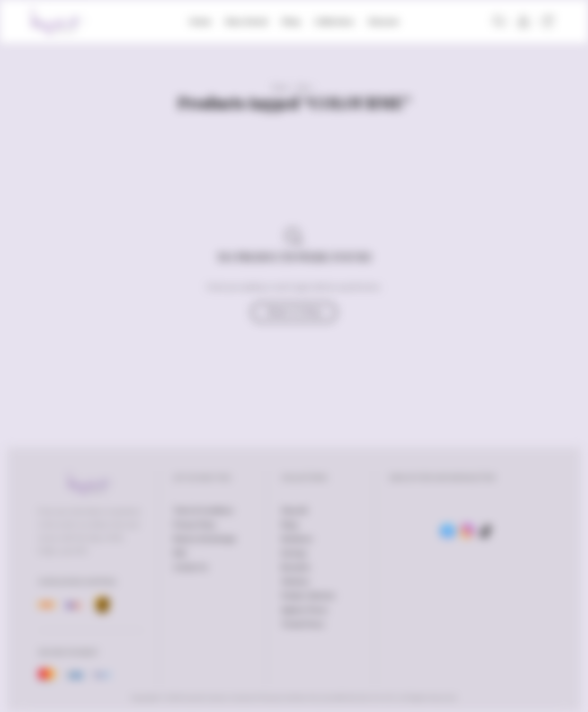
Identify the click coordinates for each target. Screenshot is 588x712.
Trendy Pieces (303, 624)
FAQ (180, 553)
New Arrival (246, 21)
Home (200, 21)
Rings (290, 525)
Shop (291, 21)
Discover (383, 21)
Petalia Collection (308, 596)
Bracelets (296, 567)
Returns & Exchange (205, 539)
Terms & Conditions (203, 510)
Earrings (294, 553)
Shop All (294, 510)
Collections (334, 21)
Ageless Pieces (304, 610)
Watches (295, 581)
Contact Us (191, 567)
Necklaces (297, 539)
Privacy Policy (194, 525)
